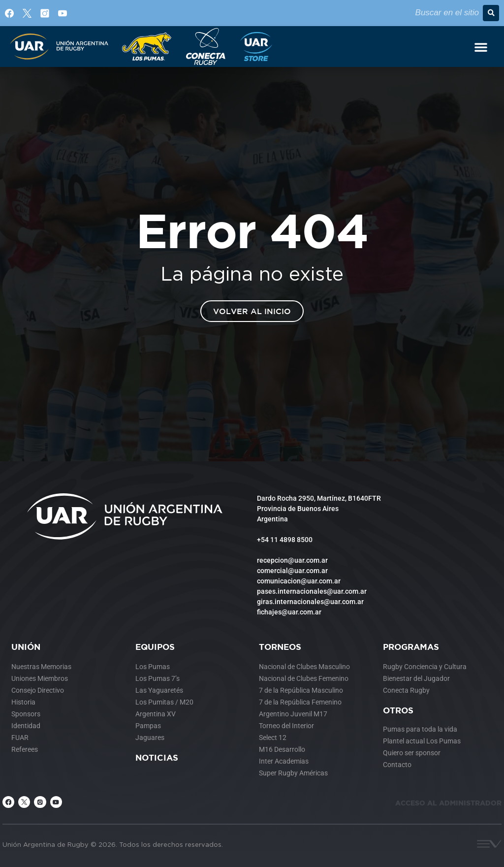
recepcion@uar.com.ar (292, 560)
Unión (26, 647)
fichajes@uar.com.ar (289, 612)
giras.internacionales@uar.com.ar (310, 602)
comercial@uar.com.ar (292, 571)
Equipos (155, 647)
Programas (411, 647)
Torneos (280, 647)
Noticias (157, 757)
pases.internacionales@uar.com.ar (312, 591)
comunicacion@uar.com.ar (299, 581)
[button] (491, 13)
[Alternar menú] (481, 47)
